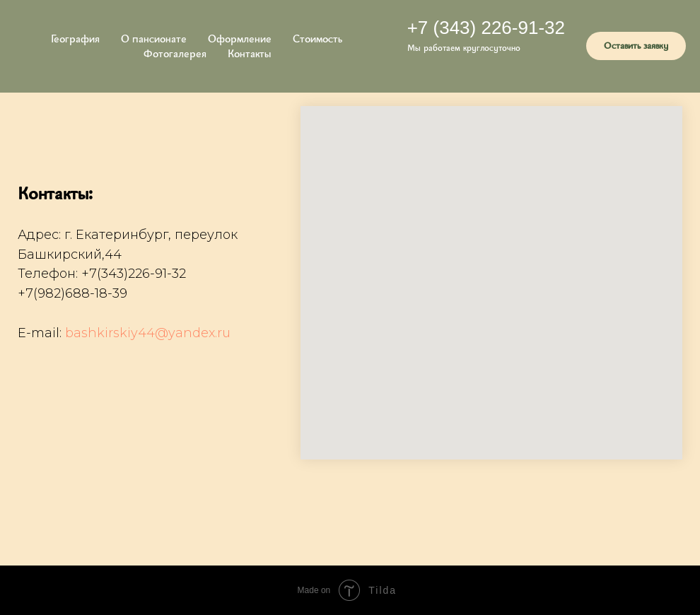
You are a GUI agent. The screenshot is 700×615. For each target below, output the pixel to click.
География (75, 39)
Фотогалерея (175, 53)
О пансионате (154, 39)
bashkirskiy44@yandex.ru (148, 333)
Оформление (240, 39)
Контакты (249, 53)
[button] (636, 46)
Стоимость (317, 39)
